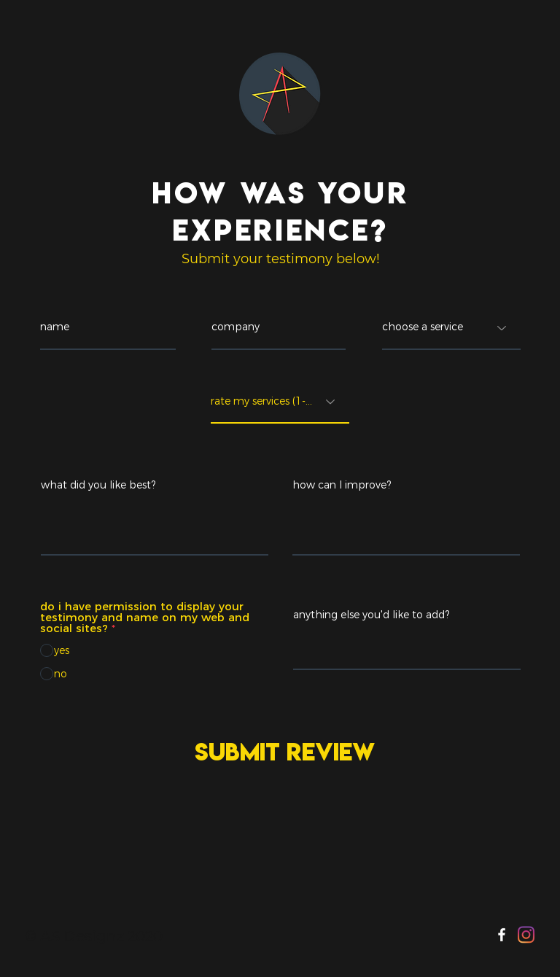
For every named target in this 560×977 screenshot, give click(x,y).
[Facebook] (502, 935)
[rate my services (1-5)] (280, 402)
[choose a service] (451, 328)
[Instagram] (526, 935)
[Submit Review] (281, 752)
